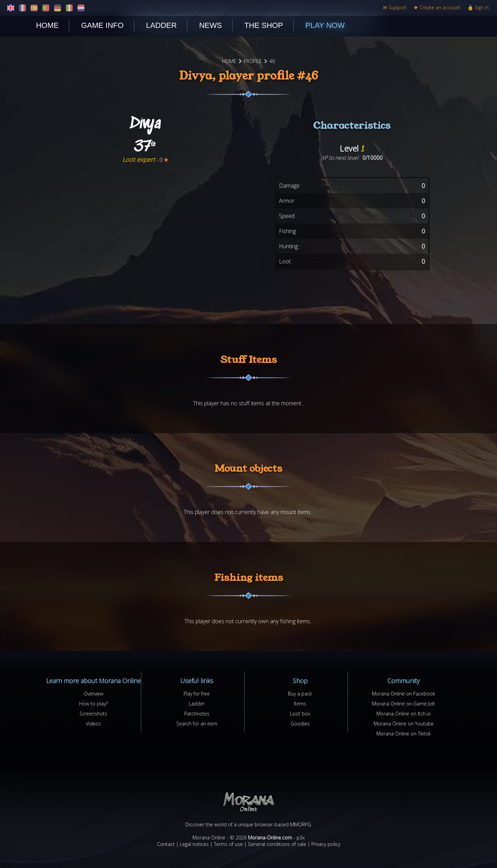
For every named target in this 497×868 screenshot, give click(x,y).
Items (300, 704)
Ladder (161, 25)
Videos (93, 724)
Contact (166, 844)
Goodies (300, 724)
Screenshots (93, 714)
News (210, 25)
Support (395, 7)
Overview (94, 694)
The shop (263, 25)
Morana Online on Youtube (404, 724)
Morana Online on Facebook (404, 694)
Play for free (197, 694)
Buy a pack (300, 694)
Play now (325, 25)
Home (47, 25)
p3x (301, 838)
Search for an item (197, 724)
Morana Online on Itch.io (404, 714)
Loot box (300, 714)
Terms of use (228, 844)
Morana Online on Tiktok (404, 734)
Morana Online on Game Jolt (403, 704)
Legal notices (194, 844)
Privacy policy (326, 844)
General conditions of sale (277, 844)
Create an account (437, 7)
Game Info (102, 25)
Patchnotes (197, 714)
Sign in (478, 7)
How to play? (94, 704)
